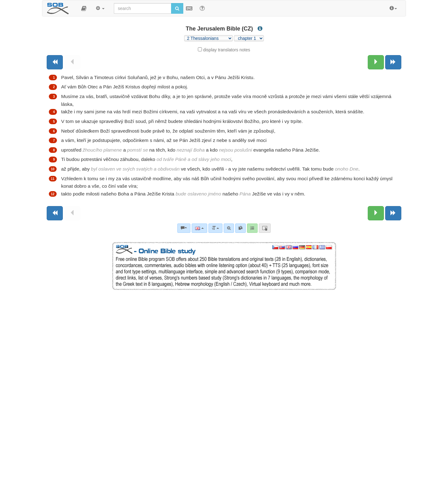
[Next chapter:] (376, 62)
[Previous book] (55, 62)
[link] (240, 228)
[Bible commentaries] (184, 228)
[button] (84, 8)
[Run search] (177, 8)
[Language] (199, 228)
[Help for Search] (202, 8)
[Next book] (393, 62)
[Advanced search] (229, 228)
